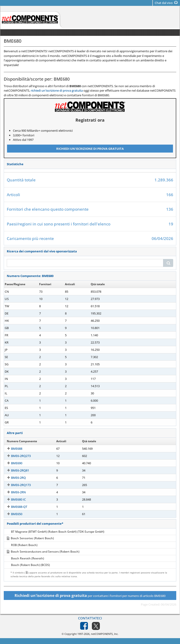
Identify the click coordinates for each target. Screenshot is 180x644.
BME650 (12, 514)
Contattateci (90, 618)
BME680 (12, 292)
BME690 (12, 463)
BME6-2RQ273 (17, 456)
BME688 (12, 449)
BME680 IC (14, 499)
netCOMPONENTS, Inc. (105, 634)
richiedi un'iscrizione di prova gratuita (57, 90)
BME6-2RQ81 (16, 470)
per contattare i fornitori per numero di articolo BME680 (90, 595)
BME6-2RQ (14, 478)
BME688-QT (15, 507)
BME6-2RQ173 (17, 485)
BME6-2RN (14, 492)
